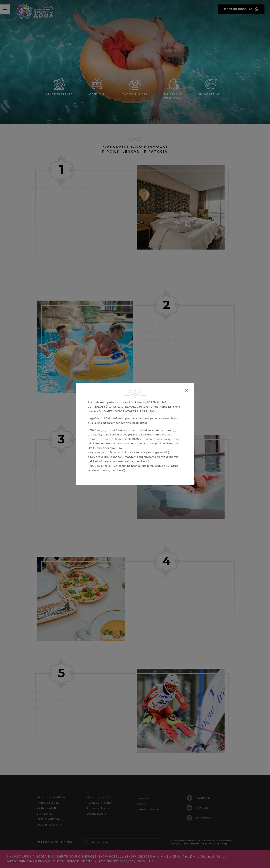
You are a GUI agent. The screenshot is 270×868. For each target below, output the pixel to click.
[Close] (186, 391)
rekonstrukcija (149, 407)
